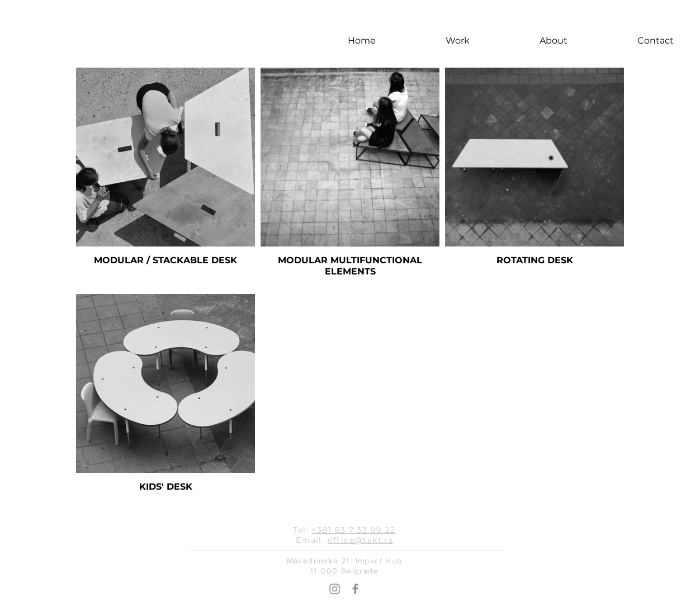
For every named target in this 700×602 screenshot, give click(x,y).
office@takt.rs (361, 540)
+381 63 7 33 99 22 (353, 530)
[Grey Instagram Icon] (335, 589)
